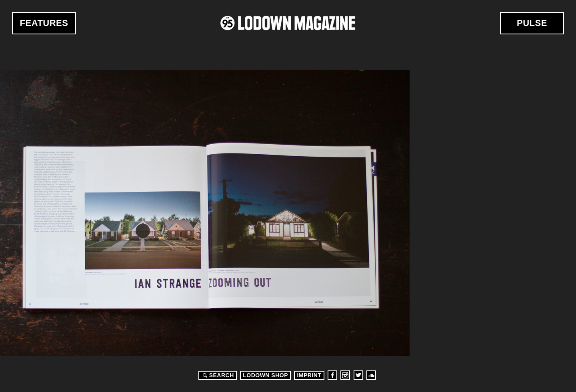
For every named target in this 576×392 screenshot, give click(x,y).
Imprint (309, 375)
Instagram (345, 375)
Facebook (332, 375)
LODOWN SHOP (265, 375)
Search (217, 375)
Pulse (532, 23)
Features (44, 23)
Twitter (358, 375)
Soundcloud (371, 375)
